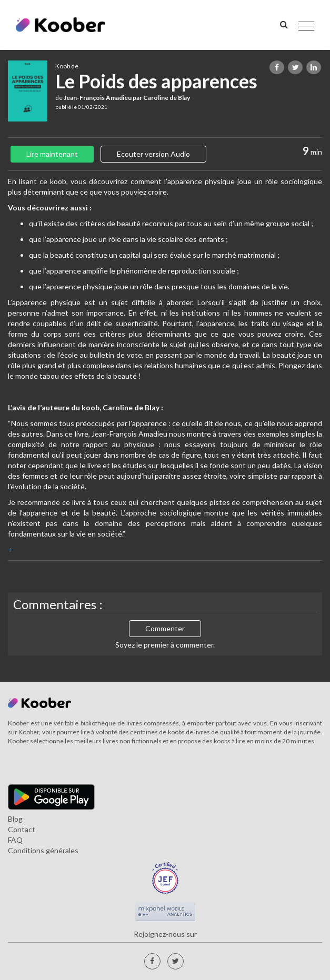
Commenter (165, 628)
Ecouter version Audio (153, 154)
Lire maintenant (52, 154)
